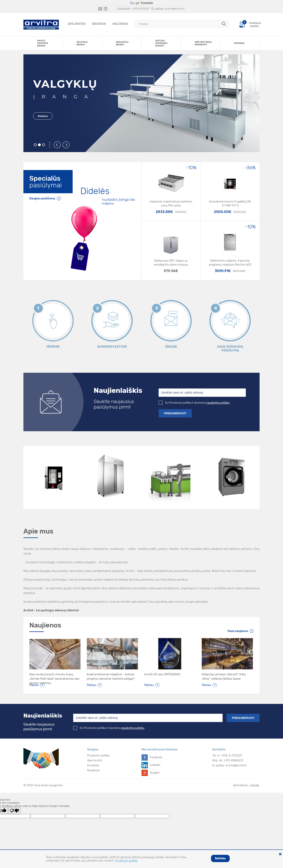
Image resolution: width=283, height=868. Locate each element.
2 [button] (39, 145)
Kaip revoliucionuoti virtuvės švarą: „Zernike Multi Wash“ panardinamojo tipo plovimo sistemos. (54, 677)
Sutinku (220, 858)
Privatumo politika (98, 756)
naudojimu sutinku (218, 403)
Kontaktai (99, 24)
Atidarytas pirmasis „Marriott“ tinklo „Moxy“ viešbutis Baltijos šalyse (224, 677)
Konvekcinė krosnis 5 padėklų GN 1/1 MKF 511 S (230, 204)
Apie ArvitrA (77, 24)
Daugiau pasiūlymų (42, 198)
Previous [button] (57, 145)
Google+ (155, 773)
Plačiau (34, 685)
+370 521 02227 (141, 9)
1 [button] (35, 145)
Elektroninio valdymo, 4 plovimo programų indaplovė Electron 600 (230, 263)
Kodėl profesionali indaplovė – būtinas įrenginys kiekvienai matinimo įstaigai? (111, 677)
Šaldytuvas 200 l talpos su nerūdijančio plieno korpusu (171, 263)
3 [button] (44, 145)
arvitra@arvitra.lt (175, 9)
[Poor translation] (14, 811)
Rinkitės (43, 116)
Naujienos (120, 24)
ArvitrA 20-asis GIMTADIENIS (162, 674)
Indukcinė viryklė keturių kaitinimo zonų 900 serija (171, 204)
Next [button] (66, 145)
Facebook (156, 757)
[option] (141, 103)
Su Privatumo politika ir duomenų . (194, 403)
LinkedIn (155, 765)
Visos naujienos (238, 631)
